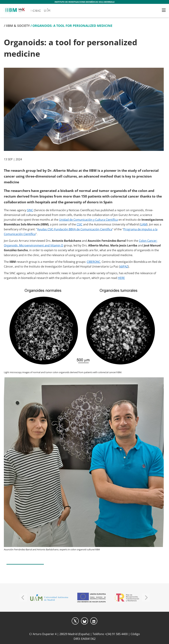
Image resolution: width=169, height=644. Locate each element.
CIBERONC (94, 262)
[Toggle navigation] (164, 10)
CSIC (80, 224)
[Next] (146, 598)
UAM (144, 224)
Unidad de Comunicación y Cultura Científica (88, 220)
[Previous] (23, 598)
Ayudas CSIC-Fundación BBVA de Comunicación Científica (75, 229)
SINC (30, 210)
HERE (121, 278)
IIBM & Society (18, 26)
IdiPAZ (124, 266)
